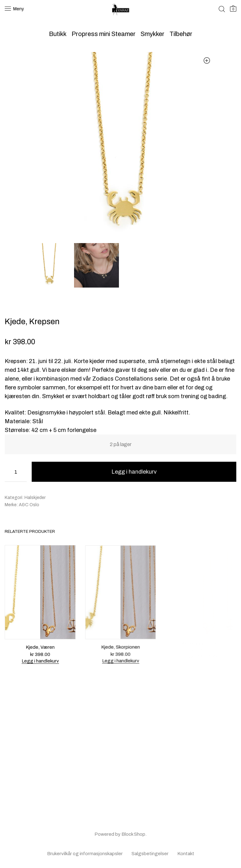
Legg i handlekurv (134, 472)
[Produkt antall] (16, 472)
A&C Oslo (29, 505)
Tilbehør (181, 34)
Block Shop (133, 834)
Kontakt (186, 854)
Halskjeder (35, 498)
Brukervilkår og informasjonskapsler (85, 854)
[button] (207, 60)
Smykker (153, 34)
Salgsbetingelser (150, 854)
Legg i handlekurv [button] (40, 661)
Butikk (58, 34)
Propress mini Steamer (104, 34)
